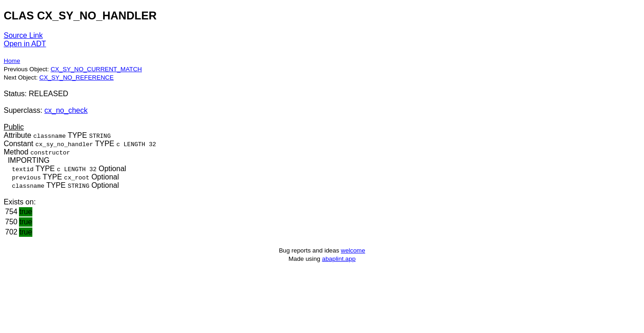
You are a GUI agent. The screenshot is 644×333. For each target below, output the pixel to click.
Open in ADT (25, 44)
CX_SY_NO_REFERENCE (77, 77)
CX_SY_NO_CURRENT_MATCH (96, 69)
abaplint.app (339, 259)
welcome (353, 250)
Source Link (23, 35)
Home (12, 61)
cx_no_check (66, 110)
